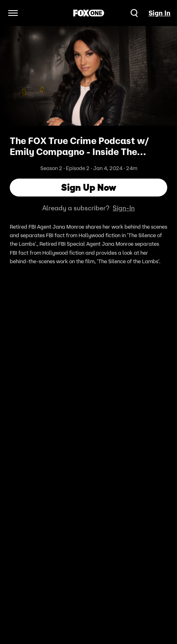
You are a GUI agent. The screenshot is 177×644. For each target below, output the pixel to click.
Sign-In (124, 208)
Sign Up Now (89, 187)
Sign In (160, 13)
